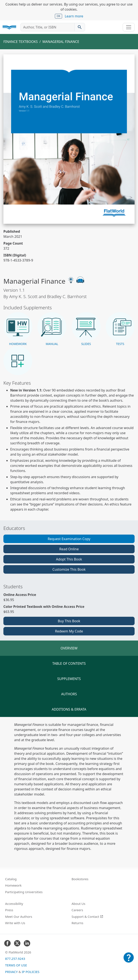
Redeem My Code (69, 631)
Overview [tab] (69, 648)
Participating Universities (24, 892)
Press (9, 910)
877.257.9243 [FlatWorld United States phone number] (15, 959)
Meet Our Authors (19, 917)
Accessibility (14, 904)
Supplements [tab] (69, 679)
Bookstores (80, 879)
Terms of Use (16, 965)
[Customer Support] (129, 960)
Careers (77, 910)
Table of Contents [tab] (69, 663)
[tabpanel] (69, 787)
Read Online (69, 549)
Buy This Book (69, 621)
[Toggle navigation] (129, 27)
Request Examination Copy (69, 539)
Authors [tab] (69, 694)
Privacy (11, 972)
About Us (79, 904)
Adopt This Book (69, 559)
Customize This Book (69, 569)
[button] (18, 329)
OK (59, 16)
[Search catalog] (80, 27)
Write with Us (15, 923)
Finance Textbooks (21, 42)
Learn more (74, 16)
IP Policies (31, 972)
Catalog (11, 879)
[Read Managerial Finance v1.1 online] (69, 139)
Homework (13, 885)
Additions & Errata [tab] (69, 709)
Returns (78, 923)
